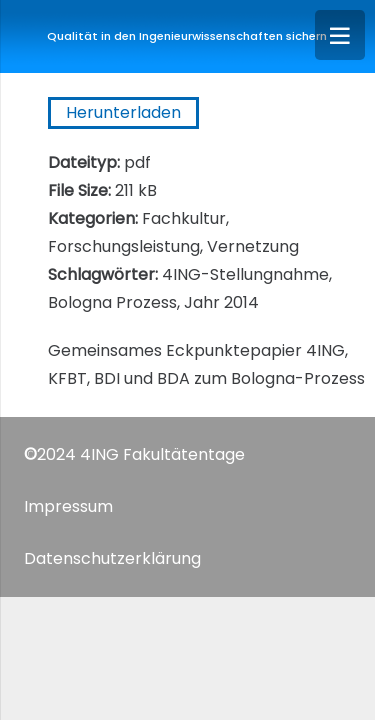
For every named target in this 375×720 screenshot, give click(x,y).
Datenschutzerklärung (112, 558)
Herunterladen (123, 112)
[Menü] (340, 35)
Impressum (68, 506)
